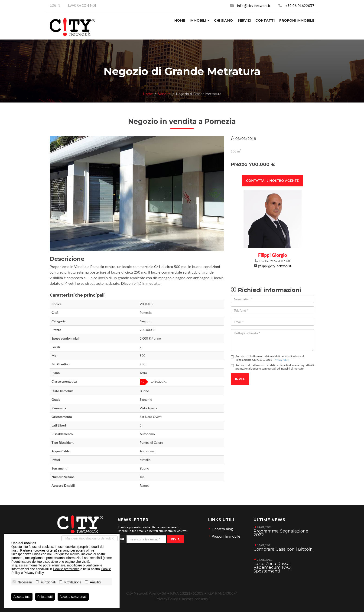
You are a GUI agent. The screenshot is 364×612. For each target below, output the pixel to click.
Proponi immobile (226, 536)
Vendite (164, 94)
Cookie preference (66, 569)
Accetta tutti (22, 597)
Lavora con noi (82, 5)
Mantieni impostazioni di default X (89, 538)
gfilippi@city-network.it (275, 266)
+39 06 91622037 (300, 6)
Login (55, 5)
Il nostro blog (222, 529)
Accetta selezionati (73, 597)
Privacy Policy (281, 360)
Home (148, 94)
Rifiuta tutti (45, 597)
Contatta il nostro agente (272, 180)
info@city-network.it (254, 6)
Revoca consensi (195, 599)
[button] (200, 20)
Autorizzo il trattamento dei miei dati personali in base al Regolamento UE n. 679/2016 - (267, 358)
